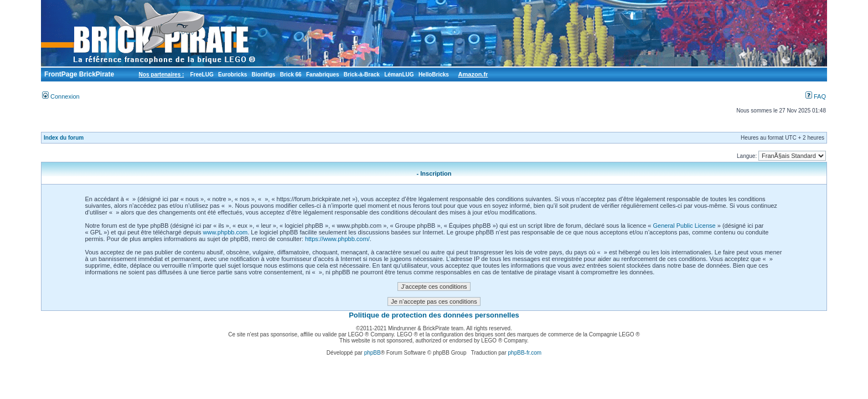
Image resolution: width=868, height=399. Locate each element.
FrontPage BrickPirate (78, 74)
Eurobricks (232, 75)
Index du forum (64, 138)
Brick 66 (291, 75)
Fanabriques (322, 75)
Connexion (61, 96)
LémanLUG (399, 75)
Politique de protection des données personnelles (434, 315)
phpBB (373, 353)
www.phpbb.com (226, 232)
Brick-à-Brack (362, 75)
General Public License (684, 226)
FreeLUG (201, 75)
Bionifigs (264, 75)
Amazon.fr (473, 74)
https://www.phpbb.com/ (337, 239)
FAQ (816, 96)
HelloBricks (434, 75)
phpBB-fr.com (525, 353)
